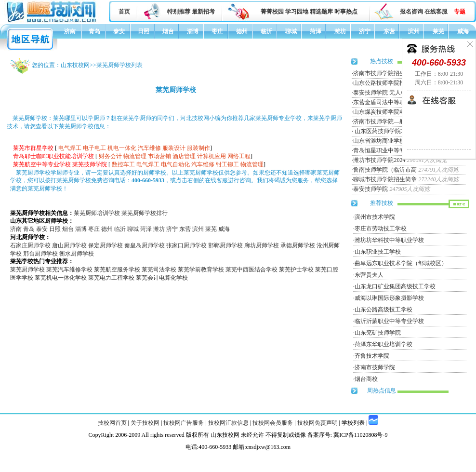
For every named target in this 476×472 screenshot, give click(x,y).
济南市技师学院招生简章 (385, 73)
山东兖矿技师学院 (378, 333)
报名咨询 (411, 12)
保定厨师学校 (106, 245)
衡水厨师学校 (77, 254)
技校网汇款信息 (228, 423)
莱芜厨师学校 (27, 270)
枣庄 (217, 31)
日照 (144, 31)
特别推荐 (179, 12)
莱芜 (438, 31)
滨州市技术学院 (375, 217)
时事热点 (346, 12)
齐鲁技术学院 (372, 356)
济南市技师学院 (375, 367)
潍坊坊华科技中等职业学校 (389, 240)
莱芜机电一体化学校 (61, 278)
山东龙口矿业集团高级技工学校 (395, 286)
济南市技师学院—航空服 (385, 121)
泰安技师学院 (370, 189)
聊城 (291, 31)
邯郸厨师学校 (225, 245)
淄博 (193, 31)
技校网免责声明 (317, 423)
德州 (242, 31)
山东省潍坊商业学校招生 (385, 141)
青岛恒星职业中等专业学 (385, 150)
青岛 (94, 31)
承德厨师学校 (298, 245)
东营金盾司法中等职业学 (385, 102)
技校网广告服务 (184, 423)
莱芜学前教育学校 (201, 270)
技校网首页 (112, 423)
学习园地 (297, 12)
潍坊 (340, 31)
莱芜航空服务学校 (117, 270)
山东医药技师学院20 (380, 131)
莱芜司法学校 (159, 270)
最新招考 (203, 12)
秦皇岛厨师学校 (145, 245)
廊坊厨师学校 (262, 245)
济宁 (365, 31)
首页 (124, 12)
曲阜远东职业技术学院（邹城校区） (401, 263)
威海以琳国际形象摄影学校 (389, 298)
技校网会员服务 (273, 423)
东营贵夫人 (369, 275)
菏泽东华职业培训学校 (383, 344)
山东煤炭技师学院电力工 (385, 112)
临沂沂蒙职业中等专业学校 (389, 321)
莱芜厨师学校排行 (145, 213)
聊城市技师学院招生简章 (385, 179)
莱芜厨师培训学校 (97, 213)
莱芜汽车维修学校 (69, 270)
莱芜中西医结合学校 (251, 270)
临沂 (266, 31)
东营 (389, 31)
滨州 (414, 31)
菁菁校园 (272, 12)
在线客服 (436, 12)
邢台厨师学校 (40, 254)
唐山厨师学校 (69, 245)
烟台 (168, 31)
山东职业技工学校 (378, 252)
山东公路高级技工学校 (383, 310)
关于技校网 (145, 423)
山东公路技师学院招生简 (385, 83)
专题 (460, 12)
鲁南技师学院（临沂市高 (385, 170)
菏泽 (316, 31)
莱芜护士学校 (296, 270)
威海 (463, 31)
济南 (70, 31)
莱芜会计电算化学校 (162, 278)
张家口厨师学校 (186, 245)
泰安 (119, 31)
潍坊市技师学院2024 (379, 160)
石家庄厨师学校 (30, 245)
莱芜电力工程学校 (111, 278)
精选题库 (321, 12)
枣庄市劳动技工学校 (381, 229)
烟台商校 (366, 379)
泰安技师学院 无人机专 (383, 93)
